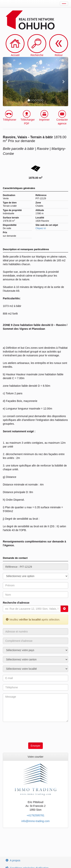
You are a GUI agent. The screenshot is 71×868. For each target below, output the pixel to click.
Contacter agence (62, 118)
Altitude (40, 210)
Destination (9, 195)
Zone (38, 203)
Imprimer (44, 116)
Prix (5, 232)
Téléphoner (10, 116)
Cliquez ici (41, 228)
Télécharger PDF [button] (28, 118)
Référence (41, 195)
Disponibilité (10, 225)
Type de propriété (12, 210)
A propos (13, 860)
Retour (59, 45)
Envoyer (35, 746)
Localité (40, 218)
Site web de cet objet (47, 225)
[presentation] (32, 732)
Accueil (15, 55)
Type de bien (10, 203)
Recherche (37, 55)
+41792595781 (36, 815)
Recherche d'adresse (16, 603)
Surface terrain (11, 218)
